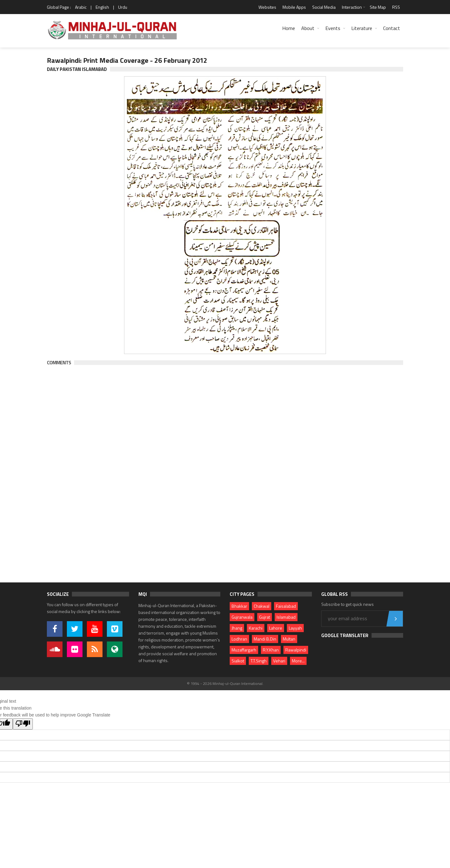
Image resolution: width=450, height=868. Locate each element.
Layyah (295, 628)
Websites (267, 7)
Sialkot (238, 661)
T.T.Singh (259, 661)
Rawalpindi (296, 650)
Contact (392, 28)
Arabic (81, 7)
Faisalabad (286, 606)
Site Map (378, 7)
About (308, 28)
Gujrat (265, 617)
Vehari (279, 661)
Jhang (237, 628)
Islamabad (286, 617)
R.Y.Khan (271, 650)
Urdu (123, 7)
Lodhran (239, 639)
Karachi (256, 628)
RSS (396, 7)
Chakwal (262, 606)
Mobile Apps (294, 7)
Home (289, 28)
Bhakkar (239, 606)
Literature (362, 28)
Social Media (324, 7)
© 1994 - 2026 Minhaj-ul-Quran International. (225, 683)
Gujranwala (242, 617)
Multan (289, 639)
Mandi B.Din (265, 639)
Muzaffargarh (244, 650)
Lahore (276, 628)
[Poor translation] (23, 724)
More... (298, 661)
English (102, 7)
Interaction (352, 7)
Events (333, 28)
